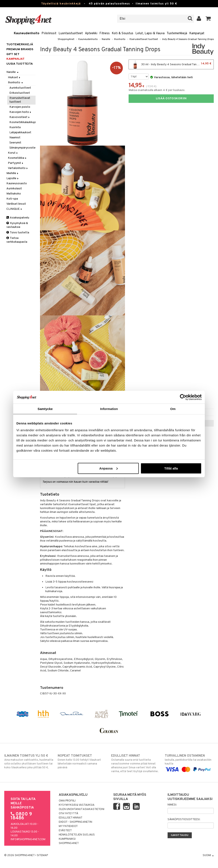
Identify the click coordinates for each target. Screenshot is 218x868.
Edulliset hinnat (71, 818)
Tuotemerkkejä (177, 33)
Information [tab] (109, 409)
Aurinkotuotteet (20, 88)
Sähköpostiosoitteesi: (184, 820)
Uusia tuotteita (20, 64)
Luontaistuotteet (71, 33)
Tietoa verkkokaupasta (17, 240)
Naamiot (15, 138)
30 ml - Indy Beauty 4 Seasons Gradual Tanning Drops (171, 64)
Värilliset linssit (16, 204)
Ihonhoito (120, 39)
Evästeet (65, 831)
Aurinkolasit (14, 189)
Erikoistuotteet (20, 93)
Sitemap (42, 855)
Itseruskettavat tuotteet (144, 39)
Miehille (13, 173)
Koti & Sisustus (123, 33)
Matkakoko (14, 194)
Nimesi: (172, 805)
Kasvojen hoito (21, 112)
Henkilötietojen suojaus (77, 835)
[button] (208, 19)
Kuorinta (15, 127)
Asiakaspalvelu (18, 218)
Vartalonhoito (18, 168)
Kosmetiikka (17, 158)
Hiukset (14, 77)
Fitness (105, 33)
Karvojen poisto (20, 107)
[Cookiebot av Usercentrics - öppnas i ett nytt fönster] (183, 397)
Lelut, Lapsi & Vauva (150, 33)
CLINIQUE (14, 209)
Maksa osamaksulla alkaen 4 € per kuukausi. (157, 90)
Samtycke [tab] (45, 409)
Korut (13, 153)
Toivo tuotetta (18, 233)
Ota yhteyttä (68, 814)
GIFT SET (13, 54)
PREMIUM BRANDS (20, 49)
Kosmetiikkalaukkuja (22, 122)
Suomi (208, 855)
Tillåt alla (171, 468)
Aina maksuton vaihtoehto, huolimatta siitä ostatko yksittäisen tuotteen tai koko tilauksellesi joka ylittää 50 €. (29, 762)
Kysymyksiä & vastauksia (17, 225)
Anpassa (108, 468)
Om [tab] (173, 409)
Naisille (106, 39)
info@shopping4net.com (28, 840)
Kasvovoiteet (20, 117)
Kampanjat (197, 33)
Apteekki (91, 33)
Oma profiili (67, 801)
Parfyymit (16, 163)
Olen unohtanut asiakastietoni (82, 809)
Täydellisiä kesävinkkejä (61, 4)
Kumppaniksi (67, 839)
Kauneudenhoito (27, 33)
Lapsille (13, 178)
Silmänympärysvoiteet (22, 148)
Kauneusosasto (17, 184)
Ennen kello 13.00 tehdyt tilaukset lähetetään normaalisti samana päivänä (82, 762)
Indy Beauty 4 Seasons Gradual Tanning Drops (188, 39)
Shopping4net (66, 39)
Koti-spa (12, 199)
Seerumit (15, 143)
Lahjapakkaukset (20, 133)
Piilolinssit (49, 33)
